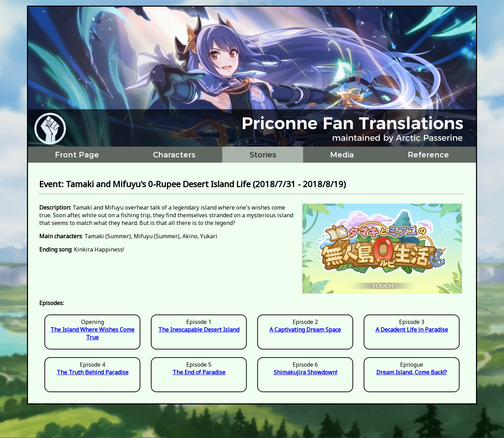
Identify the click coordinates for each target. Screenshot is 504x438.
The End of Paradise (199, 372)
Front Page (77, 155)
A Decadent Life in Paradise (412, 330)
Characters (174, 155)
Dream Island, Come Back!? (412, 372)
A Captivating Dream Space (305, 330)
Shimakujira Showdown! (305, 372)
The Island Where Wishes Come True (92, 333)
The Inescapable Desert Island (199, 330)
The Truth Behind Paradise (93, 372)
